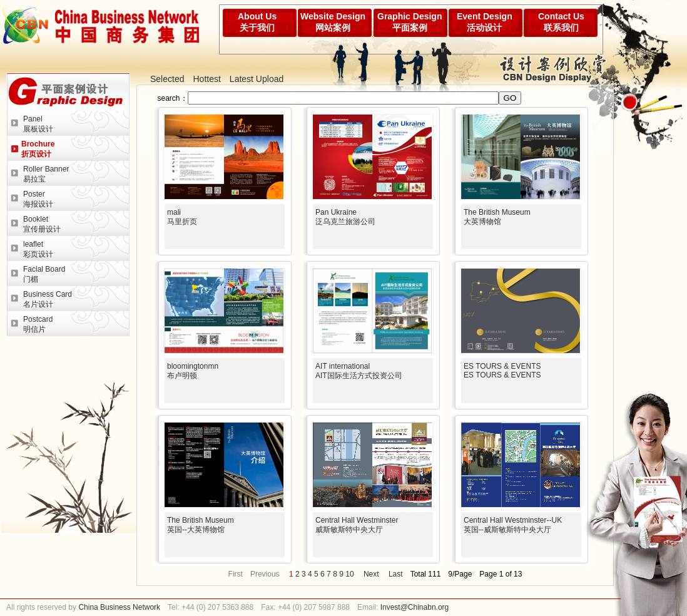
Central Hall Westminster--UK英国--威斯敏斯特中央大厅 (513, 525)
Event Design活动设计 (485, 22)
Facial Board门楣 (44, 274)
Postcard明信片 (38, 324)
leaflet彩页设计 (38, 249)
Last (396, 574)
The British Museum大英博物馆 (497, 217)
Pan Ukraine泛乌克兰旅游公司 (345, 217)
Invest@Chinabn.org (415, 607)
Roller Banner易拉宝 (46, 174)
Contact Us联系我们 (561, 22)
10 (349, 574)
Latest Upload (257, 79)
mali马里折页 (182, 217)
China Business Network (118, 607)
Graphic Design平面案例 (410, 22)
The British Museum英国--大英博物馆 (201, 525)
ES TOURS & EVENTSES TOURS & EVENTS (502, 371)
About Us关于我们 (257, 22)
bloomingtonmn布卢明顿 (193, 371)
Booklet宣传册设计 (42, 224)
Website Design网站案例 (333, 22)
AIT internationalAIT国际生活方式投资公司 (359, 371)
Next (371, 574)
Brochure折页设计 (38, 149)
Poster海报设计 (38, 199)
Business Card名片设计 (48, 299)
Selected (167, 79)
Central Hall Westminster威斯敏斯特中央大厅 (357, 525)
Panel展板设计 (38, 124)
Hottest (206, 79)
